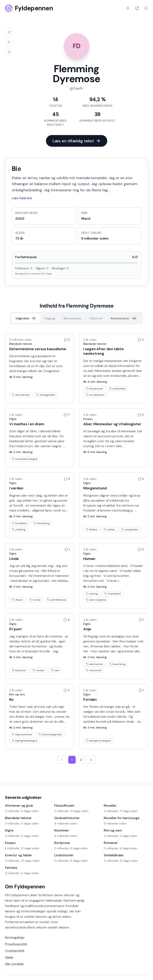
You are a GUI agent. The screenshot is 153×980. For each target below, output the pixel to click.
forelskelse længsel (25, 459)
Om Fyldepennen (25, 887)
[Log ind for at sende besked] (9, 32)
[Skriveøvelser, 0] (72, 318)
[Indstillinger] (137, 8)
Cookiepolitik (15, 951)
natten (109, 530)
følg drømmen (22, 734)
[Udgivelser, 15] (26, 318)
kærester (19, 670)
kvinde (35, 600)
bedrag (92, 594)
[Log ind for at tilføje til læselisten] (9, 52)
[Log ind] (128, 8)
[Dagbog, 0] (50, 318)
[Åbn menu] (146, 8)
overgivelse (130, 530)
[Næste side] (91, 760)
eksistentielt (21, 395)
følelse (92, 530)
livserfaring (42, 523)
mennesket (113, 594)
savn (55, 670)
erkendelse (117, 389)
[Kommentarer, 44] (124, 318)
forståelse (19, 523)
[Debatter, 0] (96, 318)
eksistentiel (94, 664)
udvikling (19, 530)
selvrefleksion (57, 600)
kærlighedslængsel (25, 741)
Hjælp (9, 957)
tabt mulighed (96, 600)
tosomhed (94, 670)
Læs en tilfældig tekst (77, 141)
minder (38, 670)
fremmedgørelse (50, 734)
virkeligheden (46, 395)
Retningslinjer (15, 937)
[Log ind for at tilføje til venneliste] (9, 42)
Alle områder (15, 964)
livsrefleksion (95, 395)
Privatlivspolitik (16, 944)
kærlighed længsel (98, 741)
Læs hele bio (22, 198)
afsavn (17, 600)
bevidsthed (94, 389)
